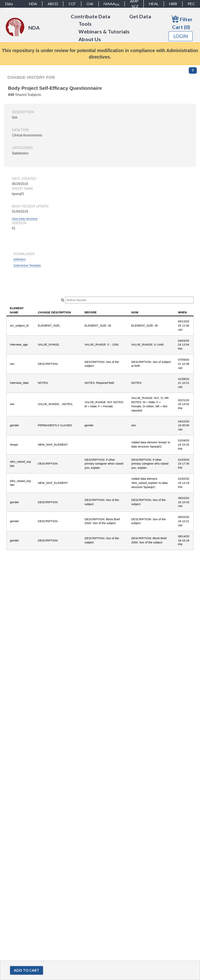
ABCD (53, 4)
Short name (23, 189)
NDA (33, 4)
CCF (72, 4)
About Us (90, 39)
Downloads (24, 254)
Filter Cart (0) (182, 22)
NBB (173, 4)
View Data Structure (25, 219)
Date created (24, 179)
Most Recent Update (30, 206)
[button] (27, 971)
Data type (20, 130)
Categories (22, 148)
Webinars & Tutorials (104, 32)
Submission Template (27, 265)
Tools (85, 24)
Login (181, 36)
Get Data (140, 16)
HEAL (154, 4)
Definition (20, 259)
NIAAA (111, 4)
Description (23, 112)
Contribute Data (91, 16)
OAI (90, 4)
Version (19, 223)
